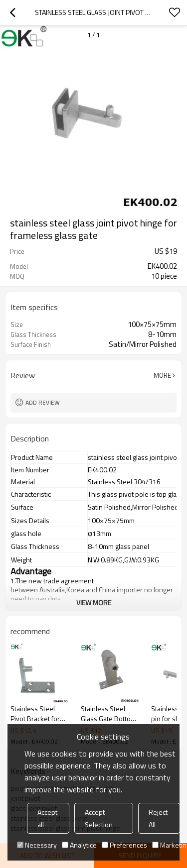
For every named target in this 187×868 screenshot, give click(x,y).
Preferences (124, 845)
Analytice (79, 845)
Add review (43, 402)
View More (94, 602)
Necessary (37, 845)
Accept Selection (99, 818)
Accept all (47, 818)
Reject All (158, 818)
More (162, 375)
